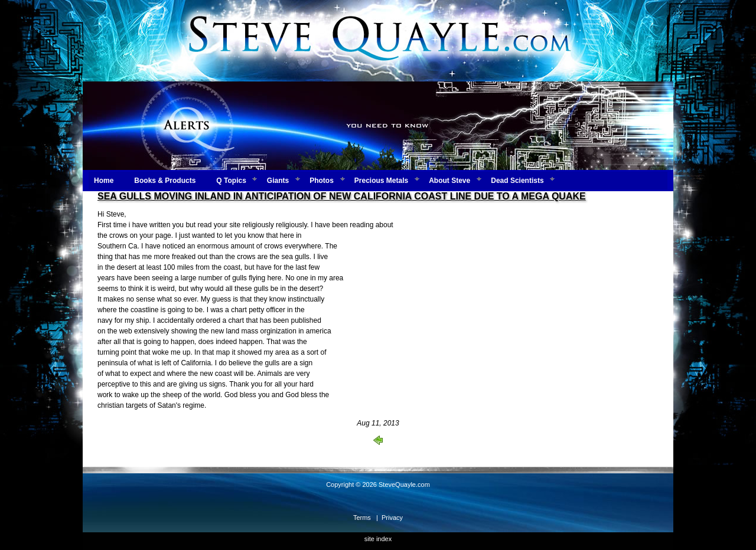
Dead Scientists (517, 181)
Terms (362, 518)
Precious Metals (381, 181)
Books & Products (165, 181)
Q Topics (231, 181)
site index (378, 539)
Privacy (392, 518)
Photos (322, 181)
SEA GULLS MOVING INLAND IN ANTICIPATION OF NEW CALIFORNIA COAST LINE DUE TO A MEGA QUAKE (342, 196)
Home (104, 181)
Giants (278, 181)
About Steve (449, 181)
